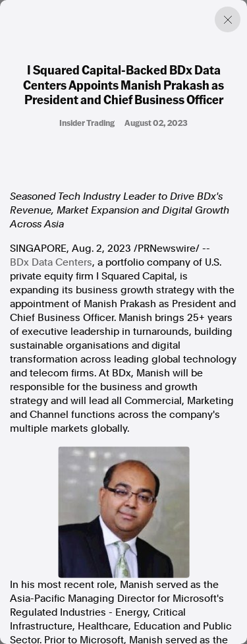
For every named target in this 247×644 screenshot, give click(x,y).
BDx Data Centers (51, 262)
